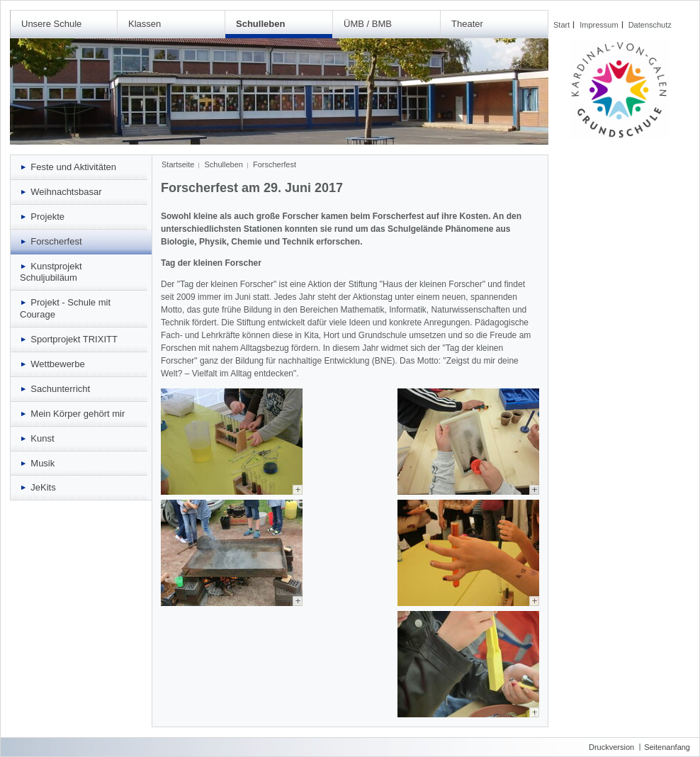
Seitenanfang (667, 747)
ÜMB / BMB (368, 24)
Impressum (599, 25)
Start (561, 25)
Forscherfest (275, 164)
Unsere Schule (51, 24)
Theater (467, 24)
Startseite (178, 164)
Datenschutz (650, 25)
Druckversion (611, 747)
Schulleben (260, 24)
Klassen (145, 24)
